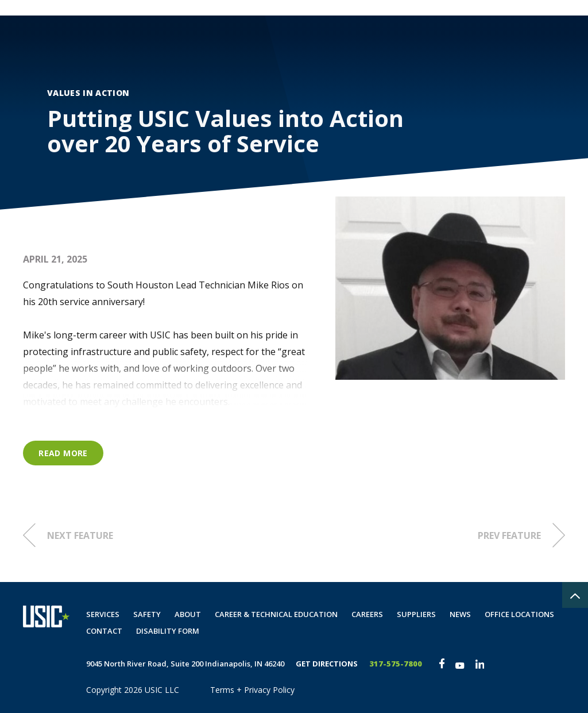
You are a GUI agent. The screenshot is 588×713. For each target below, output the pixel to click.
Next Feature (68, 535)
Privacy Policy (269, 690)
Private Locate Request (470, 8)
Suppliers (416, 614)
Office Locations (519, 614)
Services (250, 44)
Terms (222, 690)
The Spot (548, 8)
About (353, 44)
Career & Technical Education (276, 614)
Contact (460, 44)
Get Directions (327, 664)
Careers (404, 44)
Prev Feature (521, 535)
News (460, 614)
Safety (304, 44)
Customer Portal (375, 8)
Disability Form (532, 44)
